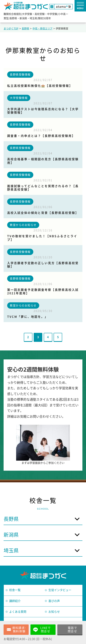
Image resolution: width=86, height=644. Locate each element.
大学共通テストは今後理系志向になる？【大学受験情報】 (43, 111)
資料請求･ (19, 630)
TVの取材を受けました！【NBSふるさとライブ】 (42, 238)
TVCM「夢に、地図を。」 (28, 317)
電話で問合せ (72, 630)
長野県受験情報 (20, 75)
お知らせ (54, 612)
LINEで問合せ (46, 630)
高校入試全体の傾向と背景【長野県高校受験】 (43, 213)
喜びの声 (54, 601)
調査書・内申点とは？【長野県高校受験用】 (41, 136)
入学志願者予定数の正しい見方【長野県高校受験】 (43, 265)
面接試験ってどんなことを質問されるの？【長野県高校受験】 (43, 188)
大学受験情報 (19, 98)
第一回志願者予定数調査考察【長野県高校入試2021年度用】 (43, 291)
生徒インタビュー (60, 590)
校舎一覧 (15, 590)
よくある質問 (18, 612)
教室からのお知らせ (23, 225)
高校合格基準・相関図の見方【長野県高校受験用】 (43, 161)
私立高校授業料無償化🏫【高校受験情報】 (40, 86)
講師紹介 (15, 601)
